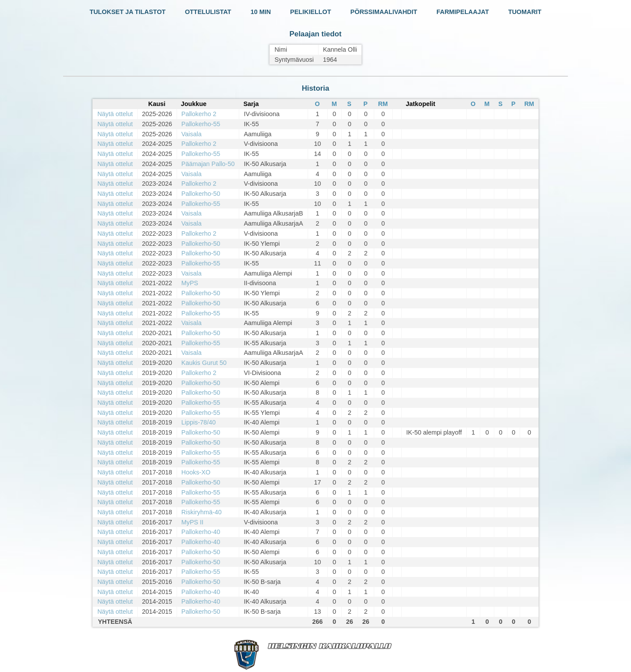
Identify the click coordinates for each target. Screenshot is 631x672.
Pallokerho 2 (199, 114)
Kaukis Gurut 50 (204, 363)
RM (383, 104)
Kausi (157, 104)
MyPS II (192, 522)
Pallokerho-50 (201, 194)
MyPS (190, 283)
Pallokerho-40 (201, 532)
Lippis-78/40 (199, 422)
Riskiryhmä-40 (202, 512)
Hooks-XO (196, 472)
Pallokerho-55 (201, 124)
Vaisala (191, 134)
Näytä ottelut (115, 114)
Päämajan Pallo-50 (208, 164)
